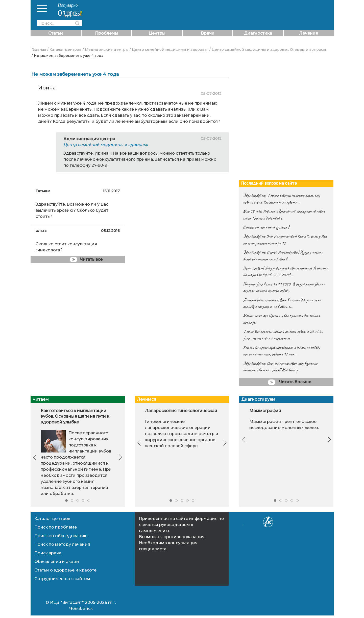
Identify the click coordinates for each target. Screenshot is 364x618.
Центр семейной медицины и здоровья (106, 145)
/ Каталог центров (64, 50)
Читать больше (289, 382)
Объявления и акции (57, 562)
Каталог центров (52, 519)
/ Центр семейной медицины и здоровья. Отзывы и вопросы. (268, 50)
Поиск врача (48, 553)
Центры (157, 33)
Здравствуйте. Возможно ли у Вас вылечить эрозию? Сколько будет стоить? (72, 210)
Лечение (309, 33)
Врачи (208, 33)
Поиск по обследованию (61, 536)
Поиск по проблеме (56, 527)
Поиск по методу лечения (62, 544)
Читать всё (86, 259)
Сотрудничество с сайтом (62, 579)
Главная (39, 50)
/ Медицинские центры (105, 50)
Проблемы (107, 33)
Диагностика (258, 33)
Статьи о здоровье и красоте (65, 570)
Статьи (56, 33)
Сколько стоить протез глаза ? (266, 227)
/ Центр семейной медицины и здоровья (169, 50)
